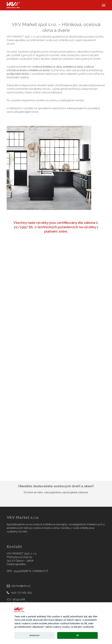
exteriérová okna (73, 67)
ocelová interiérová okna (47, 67)
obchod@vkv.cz (21, 586)
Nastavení (35, 635)
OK (77, 635)
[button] (104, 5)
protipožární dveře (18, 74)
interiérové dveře (39, 70)
